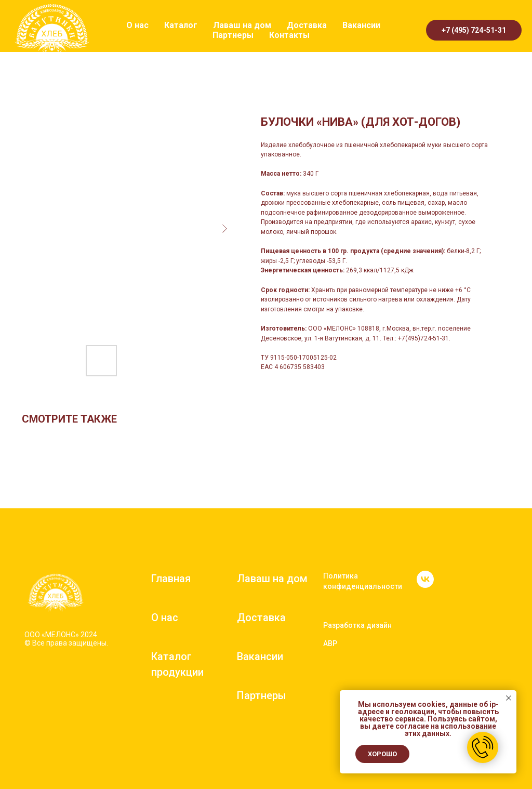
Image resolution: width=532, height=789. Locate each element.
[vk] (425, 585)
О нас (137, 25)
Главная (171, 578)
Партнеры (233, 35)
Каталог (181, 25)
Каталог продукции (177, 664)
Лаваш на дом (242, 25)
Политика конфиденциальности (363, 581)
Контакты (289, 35)
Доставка (307, 25)
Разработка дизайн (357, 625)
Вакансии (361, 25)
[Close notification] (509, 698)
